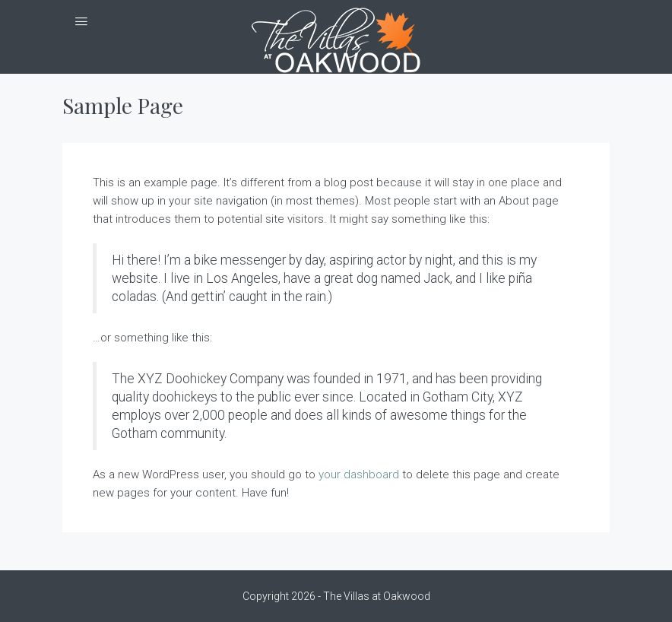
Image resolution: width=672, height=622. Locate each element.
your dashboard (359, 474)
